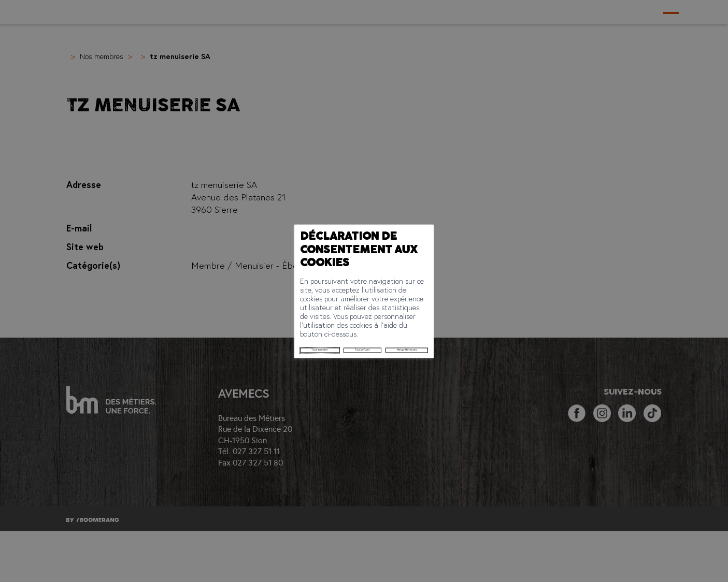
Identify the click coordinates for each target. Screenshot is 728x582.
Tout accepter (191, 315)
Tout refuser (248, 315)
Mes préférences (310, 315)
